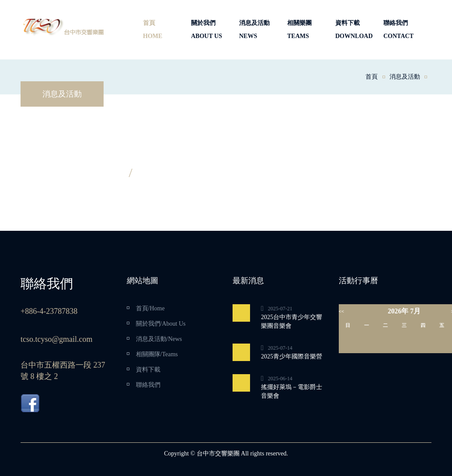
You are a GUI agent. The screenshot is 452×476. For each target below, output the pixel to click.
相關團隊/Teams (157, 354)
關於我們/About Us (161, 324)
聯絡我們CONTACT (398, 30)
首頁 (372, 77)
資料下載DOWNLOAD (354, 30)
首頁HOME (153, 30)
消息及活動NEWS (254, 30)
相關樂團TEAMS (299, 30)
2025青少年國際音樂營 (292, 356)
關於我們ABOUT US (207, 30)
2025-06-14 (280, 379)
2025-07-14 (280, 348)
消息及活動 (405, 77)
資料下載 (148, 370)
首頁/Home (150, 308)
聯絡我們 (148, 385)
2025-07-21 (280, 309)
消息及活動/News (159, 339)
